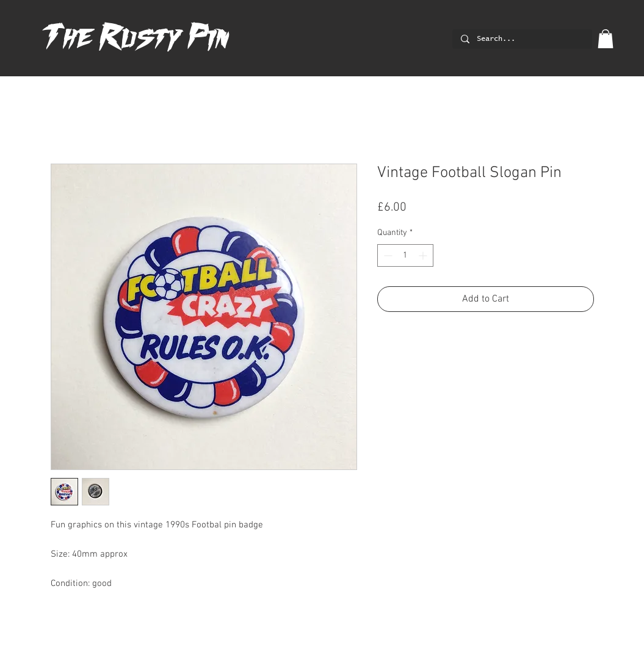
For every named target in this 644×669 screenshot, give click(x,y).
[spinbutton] (405, 255)
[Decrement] (387, 255)
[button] (606, 39)
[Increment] (424, 255)
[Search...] (522, 39)
